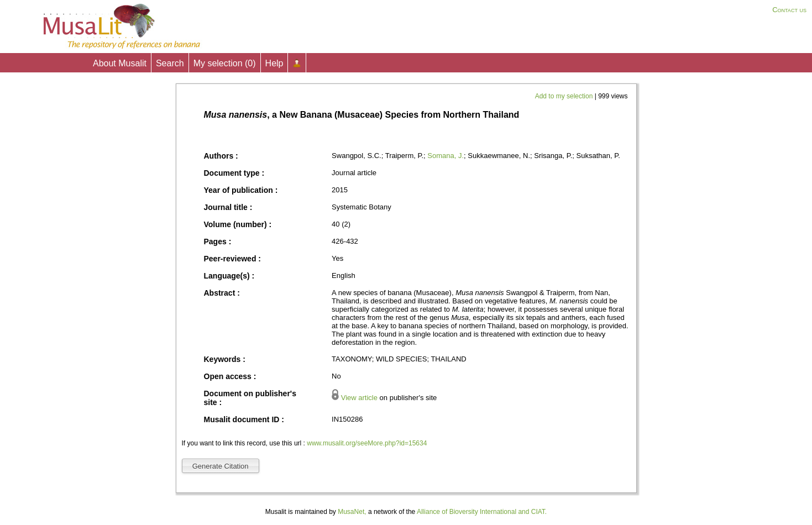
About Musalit (120, 63)
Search (170, 63)
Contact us (789, 10)
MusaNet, (352, 512)
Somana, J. (446, 156)
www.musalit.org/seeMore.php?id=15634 (367, 443)
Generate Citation (221, 466)
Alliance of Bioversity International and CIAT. (482, 512)
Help (274, 63)
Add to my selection (565, 96)
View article (359, 398)
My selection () (225, 63)
